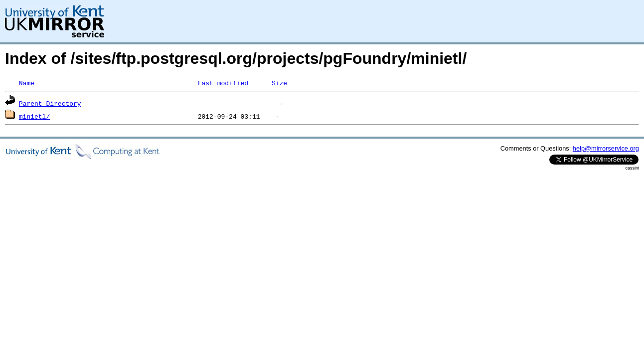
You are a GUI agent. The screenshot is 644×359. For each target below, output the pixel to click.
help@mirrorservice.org (606, 148)
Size (279, 83)
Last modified (223, 83)
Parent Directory (50, 103)
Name (27, 83)
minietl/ (34, 116)
